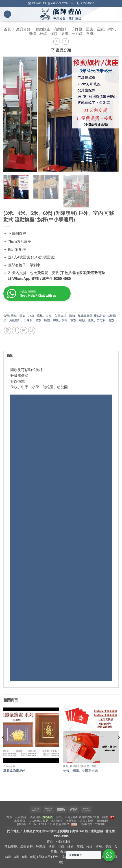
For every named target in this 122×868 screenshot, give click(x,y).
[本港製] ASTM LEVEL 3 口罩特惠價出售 (44, 824)
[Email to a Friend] (32, 331)
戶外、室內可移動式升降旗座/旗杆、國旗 (82, 817)
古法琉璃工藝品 (38, 821)
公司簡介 (21, 817)
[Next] (118, 746)
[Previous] (4, 746)
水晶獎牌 (20, 821)
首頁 (7, 29)
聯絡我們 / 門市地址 (93, 824)
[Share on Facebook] (16, 331)
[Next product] (57, 41)
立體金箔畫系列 (14, 770)
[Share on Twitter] (24, 331)
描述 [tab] (10, 356)
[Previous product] (65, 41)
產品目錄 (23, 29)
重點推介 (100, 316)
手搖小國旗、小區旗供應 (81, 770)
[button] (7, 14)
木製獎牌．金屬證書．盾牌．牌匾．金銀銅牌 (80, 821)
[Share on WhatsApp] (8, 331)
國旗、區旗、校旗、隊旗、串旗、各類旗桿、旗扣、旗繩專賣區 (52, 316)
